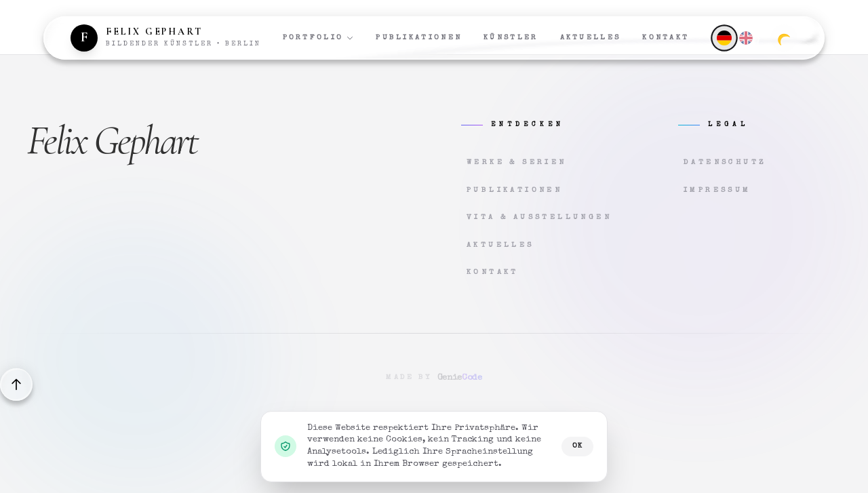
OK (577, 446)
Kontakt (666, 38)
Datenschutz (725, 162)
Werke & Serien (517, 162)
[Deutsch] (724, 38)
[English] (746, 38)
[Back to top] (16, 384)
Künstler (511, 38)
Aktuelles (591, 38)
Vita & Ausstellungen (539, 217)
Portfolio (319, 38)
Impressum (717, 190)
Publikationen (419, 38)
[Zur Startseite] (166, 38)
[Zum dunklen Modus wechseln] (784, 38)
